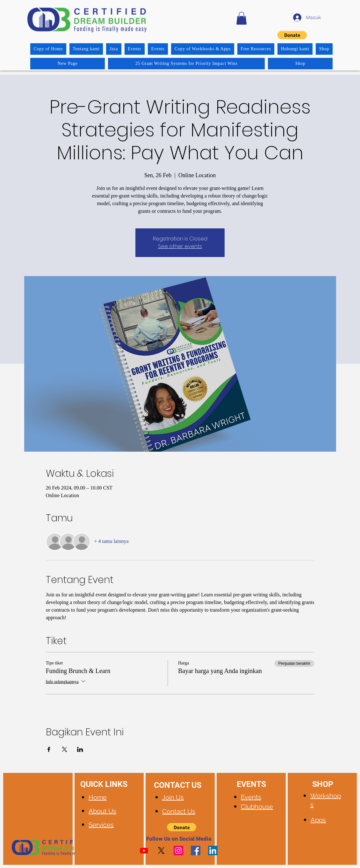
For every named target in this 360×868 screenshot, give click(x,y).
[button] (241, 18)
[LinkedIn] (213, 851)
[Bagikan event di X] (65, 749)
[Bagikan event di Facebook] (49, 749)
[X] (161, 851)
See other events (180, 246)
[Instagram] (178, 851)
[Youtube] (144, 851)
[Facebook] (196, 851)
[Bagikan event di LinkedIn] (80, 749)
